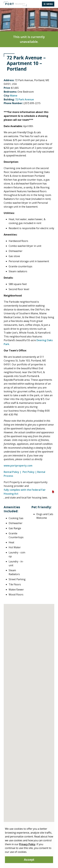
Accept (29, 860)
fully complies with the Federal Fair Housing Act (25, 492)
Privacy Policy (27, 844)
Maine (14, 96)
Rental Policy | (13, 472)
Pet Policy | (30, 472)
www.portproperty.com (18, 466)
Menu (50, 4)
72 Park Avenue (25, 99)
